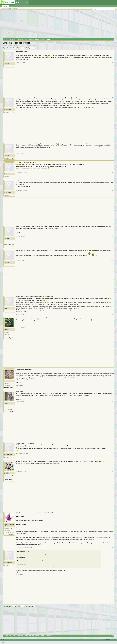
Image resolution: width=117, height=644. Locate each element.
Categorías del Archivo (16, 6)
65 (14, 457)
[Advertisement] (58, 25)
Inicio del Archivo (6, 8)
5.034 (13, 529)
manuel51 (28, 45)
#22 (112, 261)
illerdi (6, 403)
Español (3, 640)
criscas (6, 330)
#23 (112, 314)
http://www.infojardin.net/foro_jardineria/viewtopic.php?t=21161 (35, 513)
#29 (112, 547)
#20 (112, 191)
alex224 (6, 238)
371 (13, 332)
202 (13, 384)
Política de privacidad (112, 642)
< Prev (14, 48)
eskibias (7, 473)
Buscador (15, 8)
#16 (112, 62)
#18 (112, 154)
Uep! (6, 381)
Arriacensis (8, 110)
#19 (112, 172)
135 (13, 66)
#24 (112, 328)
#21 (112, 237)
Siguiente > (31, 48)
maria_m (7, 63)
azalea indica (8, 455)
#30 (112, 575)
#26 (112, 402)
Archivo (5, 6)
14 (14, 112)
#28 (112, 471)
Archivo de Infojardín (107, 640)
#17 (112, 110)
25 (14, 241)
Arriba (114, 640)
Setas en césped (12, 45)
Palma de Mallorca (9, 387)
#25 (112, 385)
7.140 (13, 476)
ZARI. (6, 308)
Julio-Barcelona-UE (9, 525)
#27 (112, 453)
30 (14, 406)
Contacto (99, 640)
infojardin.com (15, 642)
